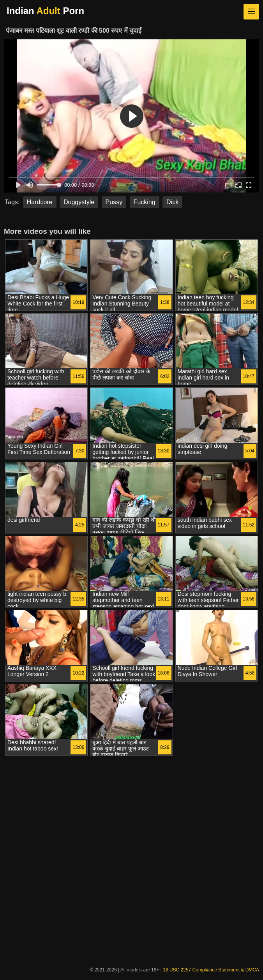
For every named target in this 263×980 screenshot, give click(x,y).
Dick (172, 202)
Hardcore (40, 202)
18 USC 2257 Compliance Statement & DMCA (211, 970)
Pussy (114, 202)
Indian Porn (45, 11)
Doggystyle (79, 202)
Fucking (145, 202)
